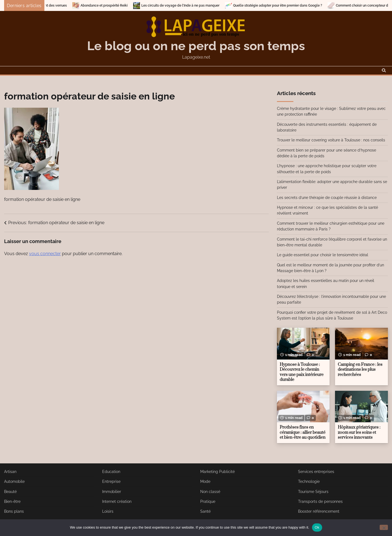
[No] (384, 527)
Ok (317, 527)
